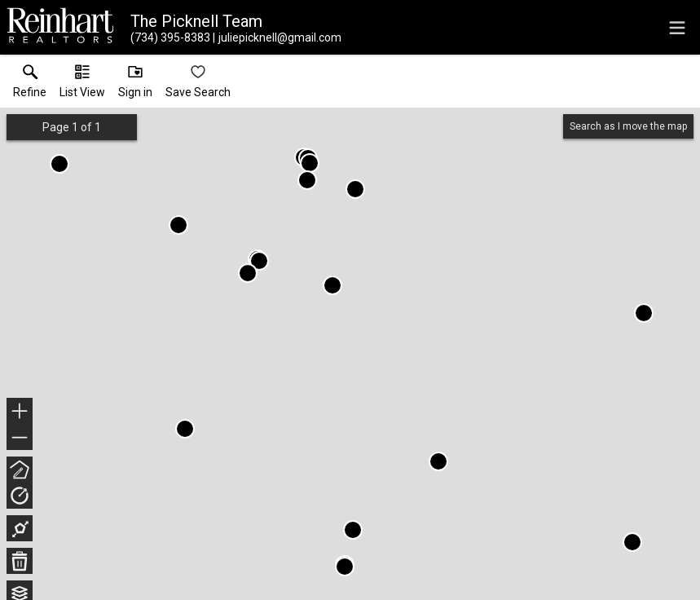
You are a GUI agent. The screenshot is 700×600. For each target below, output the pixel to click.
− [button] (20, 438)
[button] (82, 85)
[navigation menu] (677, 28)
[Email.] (277, 37)
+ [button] (20, 412)
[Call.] (170, 37)
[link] (30, 85)
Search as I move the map (628, 126)
